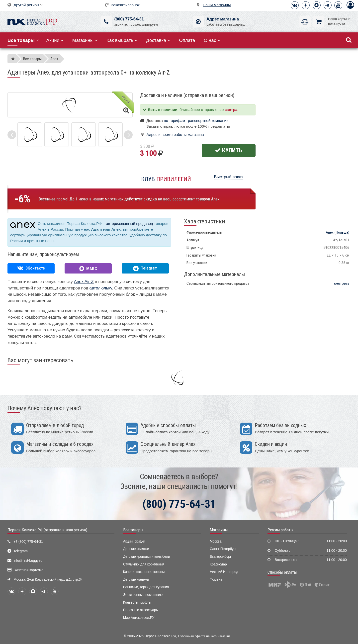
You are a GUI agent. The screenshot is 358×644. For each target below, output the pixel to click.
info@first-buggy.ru (28, 561)
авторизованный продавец (130, 224)
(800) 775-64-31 (129, 19)
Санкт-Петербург (223, 549)
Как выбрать (122, 40)
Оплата (187, 40)
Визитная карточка (28, 570)
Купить (228, 150)
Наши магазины (217, 5)
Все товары (133, 530)
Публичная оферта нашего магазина (204, 636)
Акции (55, 40)
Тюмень (216, 580)
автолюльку (100, 288)
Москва (216, 541)
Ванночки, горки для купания (146, 587)
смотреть (342, 283)
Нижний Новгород (224, 572)
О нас (212, 40)
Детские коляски (136, 549)
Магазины (85, 40)
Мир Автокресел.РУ (139, 618)
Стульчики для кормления (144, 564)
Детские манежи (136, 580)
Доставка (158, 40)
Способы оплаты (282, 572)
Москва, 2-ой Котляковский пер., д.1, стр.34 (48, 580)
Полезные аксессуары (141, 610)
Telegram (21, 551)
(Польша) (338, 232)
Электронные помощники (143, 595)
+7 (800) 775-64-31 (28, 542)
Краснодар (218, 564)
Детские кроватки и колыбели (147, 557)
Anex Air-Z (84, 282)
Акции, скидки (134, 541)
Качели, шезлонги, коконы (144, 572)
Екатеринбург (221, 557)
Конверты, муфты (137, 602)
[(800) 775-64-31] (106, 22)
